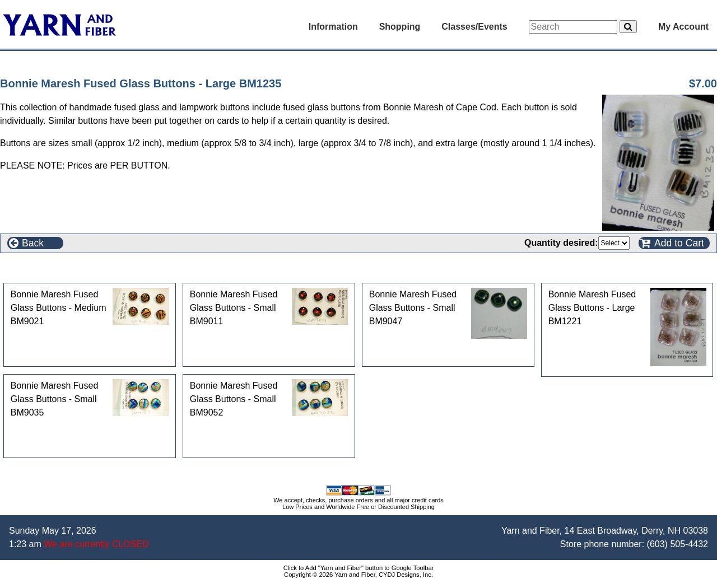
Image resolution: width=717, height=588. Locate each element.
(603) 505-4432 (678, 544)
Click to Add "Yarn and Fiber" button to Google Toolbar (359, 568)
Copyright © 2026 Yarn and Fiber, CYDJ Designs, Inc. (358, 575)
